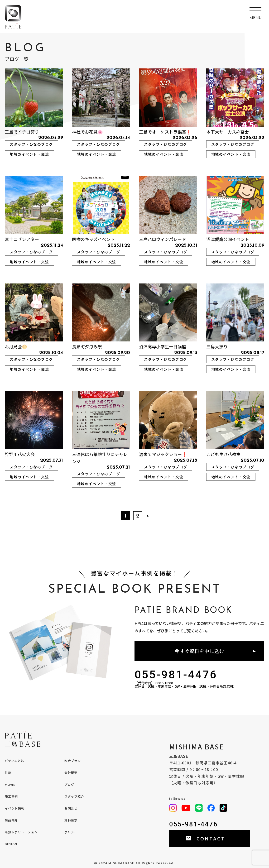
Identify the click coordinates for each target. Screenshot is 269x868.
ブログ (69, 784)
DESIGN (11, 844)
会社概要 (71, 773)
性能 (8, 773)
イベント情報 (15, 808)
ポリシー (71, 832)
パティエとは (14, 761)
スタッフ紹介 (74, 796)
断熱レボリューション (21, 832)
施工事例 (11, 796)
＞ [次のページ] (148, 516)
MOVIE (10, 784)
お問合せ (71, 808)
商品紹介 (11, 820)
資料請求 (71, 820)
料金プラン (73, 761)
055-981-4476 (176, 675)
